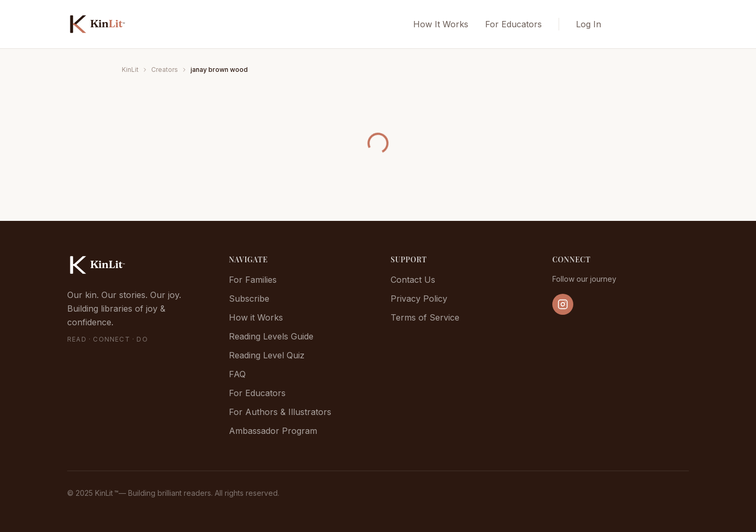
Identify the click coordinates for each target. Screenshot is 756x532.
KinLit (130, 70)
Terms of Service (425, 317)
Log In (589, 24)
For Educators (513, 24)
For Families (253, 280)
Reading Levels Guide (271, 336)
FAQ (237, 374)
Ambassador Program (273, 431)
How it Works (256, 317)
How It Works (441, 24)
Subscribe (249, 299)
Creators (165, 70)
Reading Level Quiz (267, 355)
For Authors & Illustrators (280, 412)
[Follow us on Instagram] (563, 304)
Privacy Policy (419, 299)
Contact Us (413, 280)
